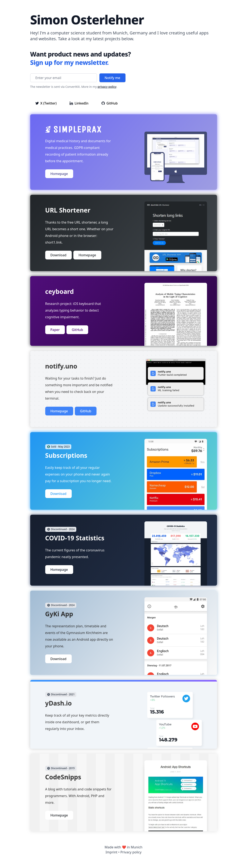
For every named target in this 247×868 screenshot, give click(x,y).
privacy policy (107, 87)
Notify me (112, 78)
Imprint (111, 852)
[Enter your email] (64, 78)
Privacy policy (131, 852)
